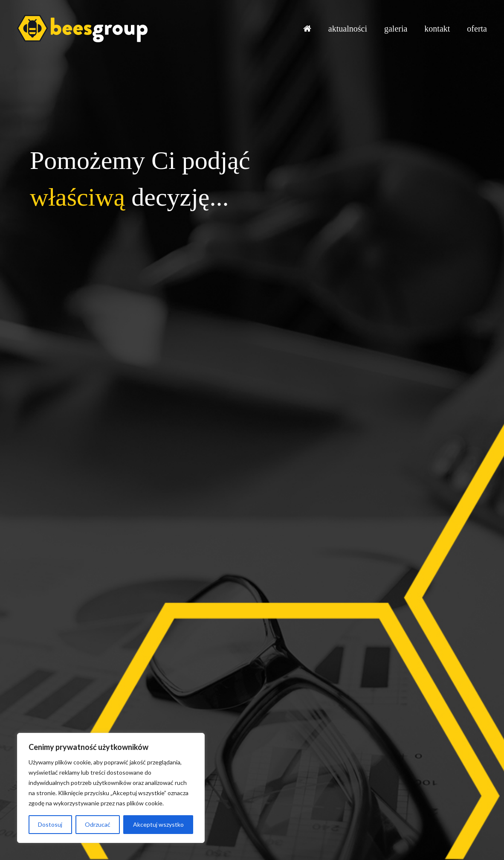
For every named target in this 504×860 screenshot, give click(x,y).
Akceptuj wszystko (158, 824)
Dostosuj (50, 824)
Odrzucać (98, 824)
